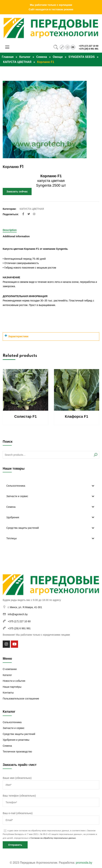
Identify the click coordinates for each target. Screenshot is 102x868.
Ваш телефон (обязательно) (51, 799)
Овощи (58, 57)
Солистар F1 (25, 416)
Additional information (16, 236)
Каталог (25, 57)
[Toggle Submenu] (93, 486)
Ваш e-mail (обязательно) (51, 817)
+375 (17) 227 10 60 (89, 46)
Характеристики (18, 336)
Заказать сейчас (17, 192)
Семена (42, 57)
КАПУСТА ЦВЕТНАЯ (17, 62)
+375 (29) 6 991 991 (89, 49)
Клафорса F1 (76, 416)
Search (95, 455)
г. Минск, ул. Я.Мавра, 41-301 (25, 607)
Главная (8, 57)
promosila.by (84, 863)
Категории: (10, 209)
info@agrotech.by (18, 614)
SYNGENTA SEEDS (82, 57)
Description (10, 230)
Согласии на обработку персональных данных (53, 838)
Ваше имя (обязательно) (51, 781)
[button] (96, 397)
